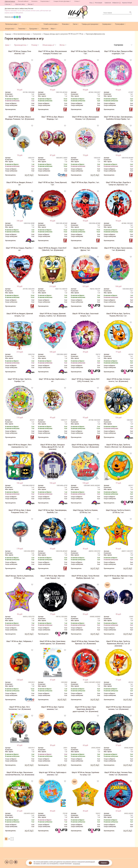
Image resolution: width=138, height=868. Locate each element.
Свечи (75, 24)
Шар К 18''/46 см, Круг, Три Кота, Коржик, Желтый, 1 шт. (118, 315)
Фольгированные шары (30, 24)
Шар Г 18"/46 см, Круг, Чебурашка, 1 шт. (20, 642)
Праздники (33, 29)
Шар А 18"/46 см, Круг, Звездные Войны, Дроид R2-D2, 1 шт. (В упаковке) (53, 447)
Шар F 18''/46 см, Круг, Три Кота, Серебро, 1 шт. (20, 380)
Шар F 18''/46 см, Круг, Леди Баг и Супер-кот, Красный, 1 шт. (118, 184)
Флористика (9, 29)
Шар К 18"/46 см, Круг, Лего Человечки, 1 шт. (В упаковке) (20, 708)
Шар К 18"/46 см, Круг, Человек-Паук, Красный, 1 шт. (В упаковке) (85, 642)
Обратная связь (20, 4)
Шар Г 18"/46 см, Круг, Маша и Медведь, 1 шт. (53, 118)
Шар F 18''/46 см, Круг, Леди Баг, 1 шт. (85, 182)
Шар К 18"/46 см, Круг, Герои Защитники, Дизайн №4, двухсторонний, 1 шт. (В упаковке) (85, 709)
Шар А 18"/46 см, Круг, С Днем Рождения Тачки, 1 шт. (20, 511)
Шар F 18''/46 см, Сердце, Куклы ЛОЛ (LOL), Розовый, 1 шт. (85, 380)
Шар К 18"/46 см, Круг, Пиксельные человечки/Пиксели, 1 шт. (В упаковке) (20, 774)
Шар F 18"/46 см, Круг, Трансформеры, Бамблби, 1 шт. (53, 511)
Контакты (34, 1)
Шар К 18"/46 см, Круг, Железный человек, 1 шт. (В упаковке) (118, 708)
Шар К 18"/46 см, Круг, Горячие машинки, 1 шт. (53, 708)
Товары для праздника (90, 24)
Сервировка (107, 24)
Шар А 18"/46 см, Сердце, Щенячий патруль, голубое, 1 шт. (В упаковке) (53, 315)
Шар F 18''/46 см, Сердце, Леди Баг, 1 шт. (20, 249)
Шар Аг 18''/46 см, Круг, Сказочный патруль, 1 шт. (85, 315)
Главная (8, 34)
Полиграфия (120, 24)
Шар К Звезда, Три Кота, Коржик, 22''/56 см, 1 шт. (85, 511)
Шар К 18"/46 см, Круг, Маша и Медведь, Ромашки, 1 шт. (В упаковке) (20, 118)
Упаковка (65, 24)
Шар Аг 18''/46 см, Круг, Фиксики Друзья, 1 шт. (85, 249)
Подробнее (76, 864)
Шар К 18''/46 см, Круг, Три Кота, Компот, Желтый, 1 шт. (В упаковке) (118, 446)
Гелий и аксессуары (51, 24)
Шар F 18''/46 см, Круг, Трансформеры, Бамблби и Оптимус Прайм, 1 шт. (118, 118)
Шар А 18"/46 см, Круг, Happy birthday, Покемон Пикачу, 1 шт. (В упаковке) (85, 446)
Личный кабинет (23, 1)
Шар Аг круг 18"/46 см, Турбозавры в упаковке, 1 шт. (53, 774)
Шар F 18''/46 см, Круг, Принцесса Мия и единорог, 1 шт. (118, 52)
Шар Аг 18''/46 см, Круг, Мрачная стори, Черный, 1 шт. (53, 577)
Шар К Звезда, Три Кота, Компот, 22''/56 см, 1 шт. (118, 511)
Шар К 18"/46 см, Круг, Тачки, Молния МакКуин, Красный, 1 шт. (85, 577)
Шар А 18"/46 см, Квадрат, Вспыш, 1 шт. (20, 184)
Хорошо (104, 863)
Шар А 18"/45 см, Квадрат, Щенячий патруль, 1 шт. (20, 315)
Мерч (53, 29)
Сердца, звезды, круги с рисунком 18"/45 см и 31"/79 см (63, 34)
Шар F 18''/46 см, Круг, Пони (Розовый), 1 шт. (85, 52)
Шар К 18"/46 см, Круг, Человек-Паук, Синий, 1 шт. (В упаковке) (118, 774)
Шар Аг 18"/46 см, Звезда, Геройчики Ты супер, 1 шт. (85, 774)
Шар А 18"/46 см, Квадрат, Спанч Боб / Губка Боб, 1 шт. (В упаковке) (53, 249)
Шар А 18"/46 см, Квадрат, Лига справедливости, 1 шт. (20, 446)
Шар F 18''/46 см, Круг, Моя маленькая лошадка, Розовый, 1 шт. (53, 52)
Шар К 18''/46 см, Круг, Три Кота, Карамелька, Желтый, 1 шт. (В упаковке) (118, 644)
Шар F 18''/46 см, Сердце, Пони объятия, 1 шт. (20, 52)
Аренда (30, 4)
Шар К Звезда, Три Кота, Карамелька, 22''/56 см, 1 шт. (20, 577)
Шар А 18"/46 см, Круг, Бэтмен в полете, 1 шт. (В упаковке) (118, 380)
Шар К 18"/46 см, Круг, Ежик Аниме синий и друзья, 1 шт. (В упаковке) (53, 642)
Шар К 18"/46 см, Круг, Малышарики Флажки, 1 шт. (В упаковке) (85, 118)
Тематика (22, 29)
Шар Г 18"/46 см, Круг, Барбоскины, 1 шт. (53, 380)
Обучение (45, 29)
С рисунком (37, 34)
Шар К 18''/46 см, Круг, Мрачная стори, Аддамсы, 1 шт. (118, 577)
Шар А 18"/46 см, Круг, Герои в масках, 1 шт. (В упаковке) (118, 249)
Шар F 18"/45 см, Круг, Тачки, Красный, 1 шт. (53, 184)
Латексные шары (11, 24)
